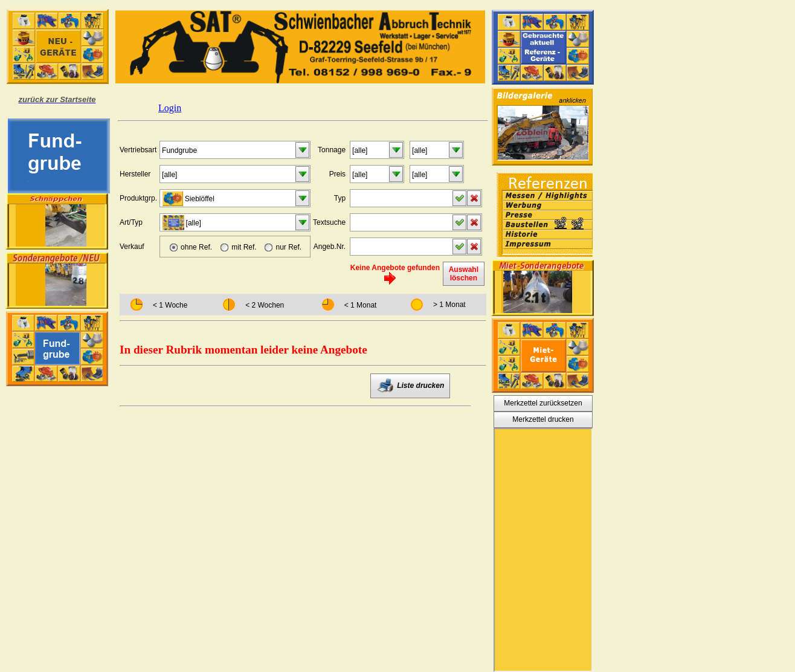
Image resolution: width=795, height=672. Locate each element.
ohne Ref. (196, 247)
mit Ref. (244, 247)
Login (170, 108)
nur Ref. (288, 247)
